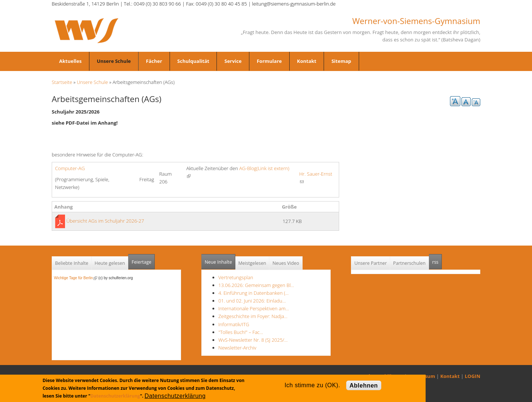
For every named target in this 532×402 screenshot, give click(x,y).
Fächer (154, 61)
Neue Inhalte (218, 262)
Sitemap (341, 61)
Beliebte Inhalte (72, 263)
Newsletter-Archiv (237, 348)
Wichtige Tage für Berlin (76, 278)
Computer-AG (70, 168)
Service (233, 61)
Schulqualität (193, 61)
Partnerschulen (409, 263)
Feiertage (141, 262)
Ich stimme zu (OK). (312, 385)
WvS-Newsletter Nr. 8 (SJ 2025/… (253, 340)
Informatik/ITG (234, 324)
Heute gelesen (110, 263)
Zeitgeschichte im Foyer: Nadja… (253, 316)
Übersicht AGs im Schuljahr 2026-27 (105, 221)
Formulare (269, 61)
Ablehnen (364, 386)
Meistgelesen (252, 263)
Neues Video (286, 263)
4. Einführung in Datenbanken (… (253, 293)
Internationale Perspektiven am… (254, 308)
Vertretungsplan (236, 277)
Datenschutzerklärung (115, 396)
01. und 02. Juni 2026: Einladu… (252, 301)
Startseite (62, 82)
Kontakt (307, 61)
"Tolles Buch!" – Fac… (241, 332)
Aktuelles (70, 61)
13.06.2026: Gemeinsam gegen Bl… (256, 285)
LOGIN (473, 376)
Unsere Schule (114, 61)
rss (437, 260)
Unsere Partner (371, 263)
